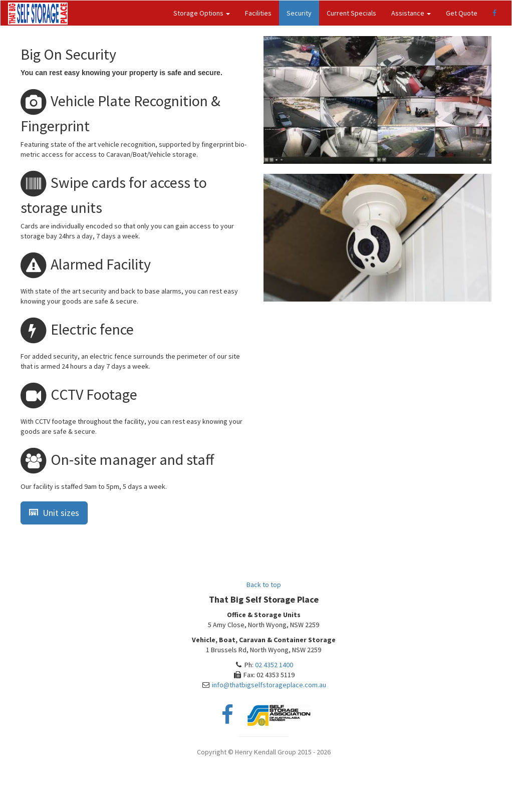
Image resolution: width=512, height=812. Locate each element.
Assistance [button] (411, 13)
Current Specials (351, 13)
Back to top (264, 585)
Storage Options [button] (202, 13)
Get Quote (462, 13)
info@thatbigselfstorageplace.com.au (269, 685)
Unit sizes (54, 513)
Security (299, 13)
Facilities (258, 13)
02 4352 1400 (274, 665)
